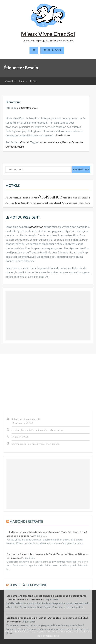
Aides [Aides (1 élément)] (15, 198)
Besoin (66, 142)
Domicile (77, 142)
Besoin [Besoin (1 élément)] (24, 203)
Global (24, 142)
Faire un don (52, 50)
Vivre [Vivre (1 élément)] (88, 203)
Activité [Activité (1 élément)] (9, 198)
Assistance (55, 142)
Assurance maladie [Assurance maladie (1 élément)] (82, 198)
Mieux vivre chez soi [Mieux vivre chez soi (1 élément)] (44, 203)
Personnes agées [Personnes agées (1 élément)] (69, 203)
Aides (43, 142)
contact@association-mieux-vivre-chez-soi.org (38, 496)
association (36, 227)
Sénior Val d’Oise (17, 598)
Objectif (11, 146)
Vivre (20, 146)
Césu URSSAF (15, 607)
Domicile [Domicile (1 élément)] (31, 203)
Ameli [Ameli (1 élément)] (35, 198)
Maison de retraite (26, 587)
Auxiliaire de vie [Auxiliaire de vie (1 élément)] (13, 203)
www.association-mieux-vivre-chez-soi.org (35, 509)
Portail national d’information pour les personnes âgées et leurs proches (45, 618)
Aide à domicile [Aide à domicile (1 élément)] (25, 198)
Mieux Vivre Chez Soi (48, 34)
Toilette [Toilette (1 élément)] (81, 203)
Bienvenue (13, 102)
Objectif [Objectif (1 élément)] (57, 203)
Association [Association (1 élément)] (68, 198)
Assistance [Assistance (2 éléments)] (50, 196)
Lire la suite (63, 135)
